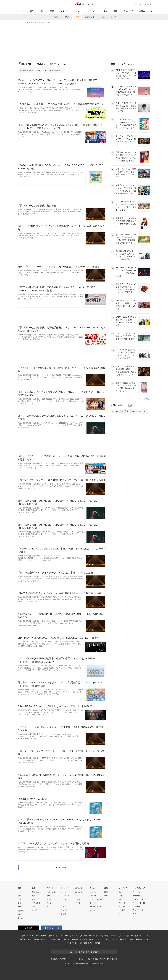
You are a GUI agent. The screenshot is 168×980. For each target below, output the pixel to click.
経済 (19, 896)
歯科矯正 (139, 939)
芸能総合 (55, 17)
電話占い (129, 936)
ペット (78, 903)
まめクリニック (76, 936)
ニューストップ (135, 4)
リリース (136, 892)
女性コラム (94, 896)
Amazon (115, 411)
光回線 (36, 939)
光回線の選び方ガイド (49, 936)
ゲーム (63, 899)
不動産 (131, 939)
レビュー (64, 892)
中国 (19, 914)
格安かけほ (45, 939)
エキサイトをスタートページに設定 (84, 952)
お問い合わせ (112, 959)
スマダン (93, 892)
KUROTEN (34, 936)
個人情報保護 (93, 959)
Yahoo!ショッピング (139, 411)
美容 (146, 939)
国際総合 (21, 911)
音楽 (77, 17)
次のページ (62, 867)
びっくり (79, 892)
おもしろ (91, 11)
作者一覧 (136, 896)
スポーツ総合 (52, 892)
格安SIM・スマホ (142, 936)
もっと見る (145, 399)
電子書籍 (98, 943)
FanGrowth (64, 936)
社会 (19, 892)
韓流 (103, 17)
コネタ (78, 896)
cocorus (66, 939)
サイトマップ (138, 910)
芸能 (52, 11)
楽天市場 (125, 411)
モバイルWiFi (56, 939)
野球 (48, 896)
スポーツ (64, 11)
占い (91, 939)
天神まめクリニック (92, 936)
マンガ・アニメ (67, 896)
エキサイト (147, 4)
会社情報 (54, 959)
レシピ (106, 939)
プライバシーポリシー (77, 959)
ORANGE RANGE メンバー (29, 71)
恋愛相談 (84, 939)
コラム (104, 11)
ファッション (66, 910)
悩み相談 (75, 939)
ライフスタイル (96, 899)
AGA (80, 943)
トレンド (78, 11)
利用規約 (63, 959)
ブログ (122, 936)
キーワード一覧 (139, 903)
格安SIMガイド (26, 939)
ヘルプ (136, 914)
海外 (42, 11)
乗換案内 (123, 939)
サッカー (50, 899)
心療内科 (105, 936)
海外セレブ (90, 17)
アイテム (113, 936)
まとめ (114, 17)
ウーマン (98, 939)
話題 (106, 896)
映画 (67, 17)
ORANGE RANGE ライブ (54, 71)
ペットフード (71, 943)
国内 (32, 11)
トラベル (93, 903)
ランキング (128, 11)
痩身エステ (88, 943)
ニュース (20, 11)
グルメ (63, 907)
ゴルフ (49, 903)
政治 (19, 899)
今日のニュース (146, 11)
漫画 (115, 11)
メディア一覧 (138, 899)
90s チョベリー (96, 907)
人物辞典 (136, 907)
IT (62, 903)
